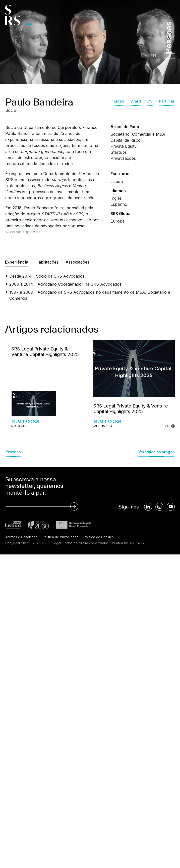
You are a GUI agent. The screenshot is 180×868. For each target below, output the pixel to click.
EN (153, 56)
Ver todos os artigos (156, 452)
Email (119, 101)
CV (150, 101)
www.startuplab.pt (23, 232)
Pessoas (13, 452)
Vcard (136, 101)
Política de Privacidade (61, 537)
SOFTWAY (137, 543)
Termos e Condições (21, 537)
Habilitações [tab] (47, 262)
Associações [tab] (77, 262)
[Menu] (169, 56)
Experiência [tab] (17, 262)
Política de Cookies (99, 537)
